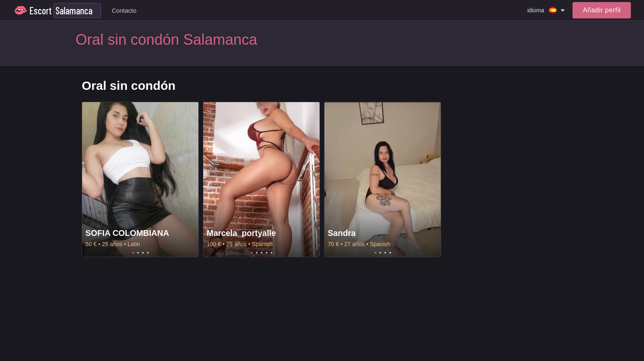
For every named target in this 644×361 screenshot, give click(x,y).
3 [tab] (143, 253)
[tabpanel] (140, 179)
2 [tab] (138, 253)
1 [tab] (133, 253)
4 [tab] (148, 253)
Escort (41, 10)
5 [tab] (271, 253)
